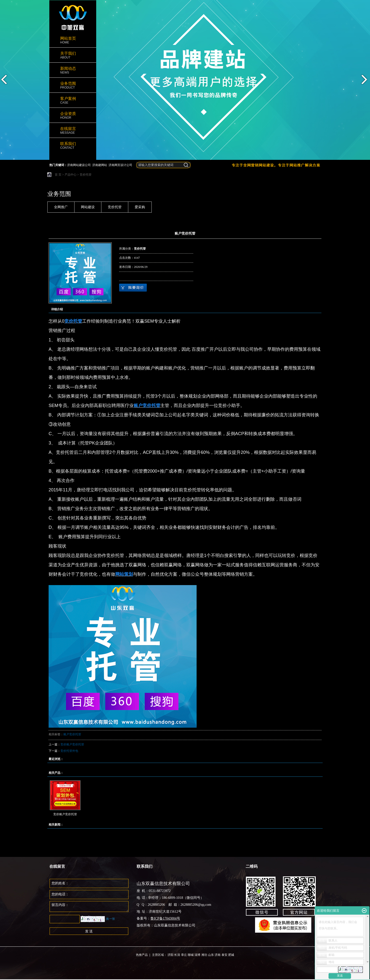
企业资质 (73, 116)
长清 (177, 955)
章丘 (184, 955)
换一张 (111, 919)
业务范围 (73, 85)
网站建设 (88, 207)
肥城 (231, 955)
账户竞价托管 (72, 734)
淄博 (197, 955)
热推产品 (142, 955)
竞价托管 (86, 175)
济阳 (170, 955)
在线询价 (133, 288)
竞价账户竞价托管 (72, 744)
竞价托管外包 (69, 751)
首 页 (58, 175)
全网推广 (61, 207)
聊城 (191, 955)
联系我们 (73, 146)
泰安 (224, 955)
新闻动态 (73, 70)
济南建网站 (100, 165)
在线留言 (73, 131)
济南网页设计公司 (120, 165)
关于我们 (73, 55)
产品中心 (71, 175)
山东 (211, 955)
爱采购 (140, 207)
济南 (218, 955)
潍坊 (204, 955)
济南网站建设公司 (79, 165)
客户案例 (73, 101)
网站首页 (73, 40)
